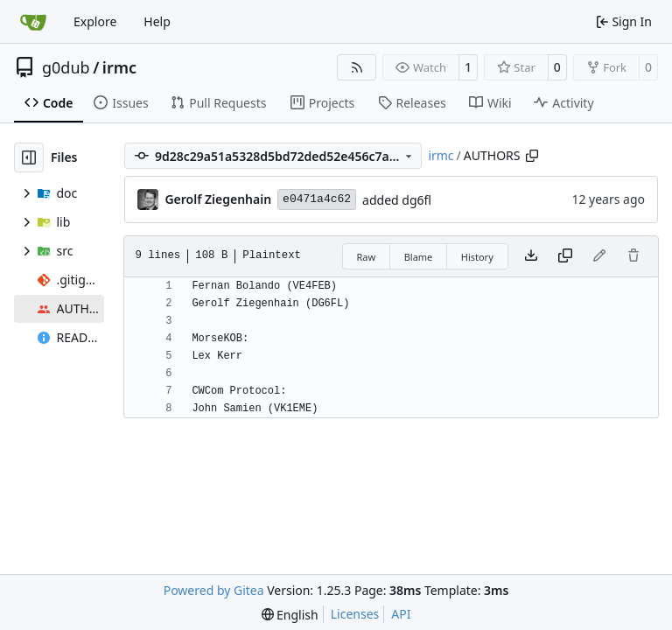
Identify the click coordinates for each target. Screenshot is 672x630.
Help (157, 21)
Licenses (355, 614)
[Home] (33, 22)
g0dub (66, 67)
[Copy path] (532, 156)
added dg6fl (397, 200)
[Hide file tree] (29, 157)
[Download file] (531, 256)
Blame (419, 257)
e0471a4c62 (317, 199)
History (477, 257)
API (401, 614)
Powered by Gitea (214, 590)
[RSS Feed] (357, 67)
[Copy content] (565, 256)
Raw (367, 257)
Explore (95, 21)
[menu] (290, 615)
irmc (119, 67)
